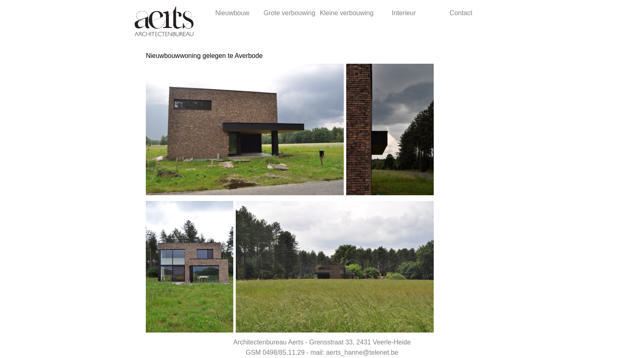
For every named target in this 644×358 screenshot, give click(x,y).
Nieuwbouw (232, 13)
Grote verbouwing (290, 13)
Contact (461, 13)
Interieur (404, 13)
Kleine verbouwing (347, 13)
